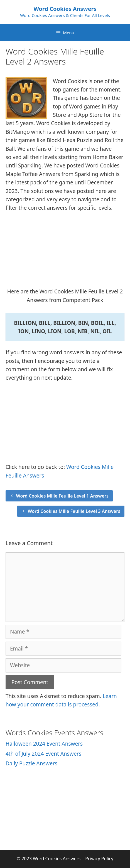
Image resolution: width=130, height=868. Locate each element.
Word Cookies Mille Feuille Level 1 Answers (62, 496)
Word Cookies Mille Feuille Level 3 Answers (74, 511)
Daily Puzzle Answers (31, 763)
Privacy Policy (99, 859)
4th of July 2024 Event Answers (43, 754)
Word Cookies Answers (65, 9)
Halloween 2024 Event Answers (44, 744)
